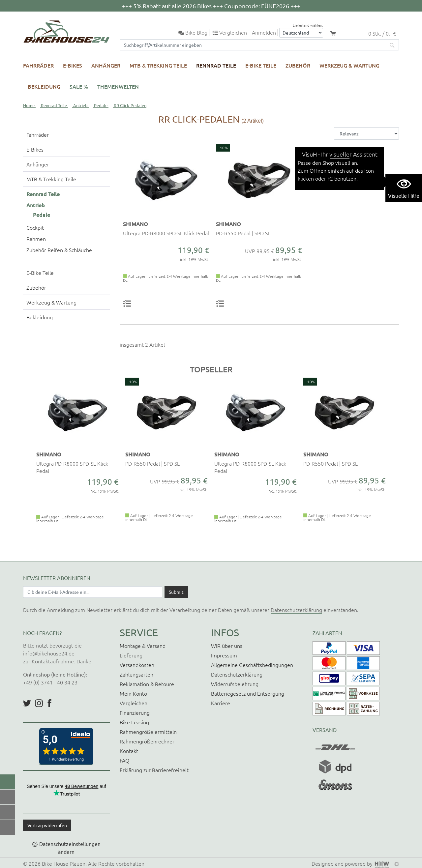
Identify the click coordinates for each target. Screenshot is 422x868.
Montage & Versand (143, 646)
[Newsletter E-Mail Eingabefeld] (93, 592)
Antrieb (80, 105)
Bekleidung (44, 86)
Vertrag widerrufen (47, 825)
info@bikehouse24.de (49, 653)
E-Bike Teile (261, 65)
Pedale (101, 105)
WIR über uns (227, 646)
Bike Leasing (134, 722)
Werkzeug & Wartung (349, 65)
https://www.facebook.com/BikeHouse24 (49, 703)
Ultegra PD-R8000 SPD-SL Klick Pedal (166, 233)
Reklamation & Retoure (147, 684)
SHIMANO (136, 224)
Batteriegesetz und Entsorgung (248, 693)
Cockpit (35, 227)
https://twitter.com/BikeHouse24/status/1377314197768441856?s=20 (27, 703)
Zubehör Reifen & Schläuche (59, 250)
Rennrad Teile (216, 65)
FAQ (124, 760)
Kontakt (129, 751)
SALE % (79, 86)
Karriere (221, 703)
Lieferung (131, 655)
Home (29, 105)
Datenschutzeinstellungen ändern (70, 848)
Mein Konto (133, 693)
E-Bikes (73, 65)
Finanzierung (135, 712)
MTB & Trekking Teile (158, 65)
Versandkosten (137, 665)
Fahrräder (38, 65)
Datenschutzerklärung (296, 610)
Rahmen (36, 239)
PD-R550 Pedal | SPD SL (243, 233)
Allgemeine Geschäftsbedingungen (252, 665)
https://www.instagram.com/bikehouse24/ (39, 703)
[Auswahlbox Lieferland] (301, 33)
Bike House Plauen (64, 863)
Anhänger (106, 65)
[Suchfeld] (253, 45)
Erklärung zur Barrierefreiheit (154, 770)
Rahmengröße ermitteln (148, 732)
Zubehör (298, 65)
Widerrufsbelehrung (235, 684)
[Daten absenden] (176, 592)
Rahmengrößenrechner (147, 741)
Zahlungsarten (136, 674)
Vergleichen (134, 703)
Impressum (224, 655)
